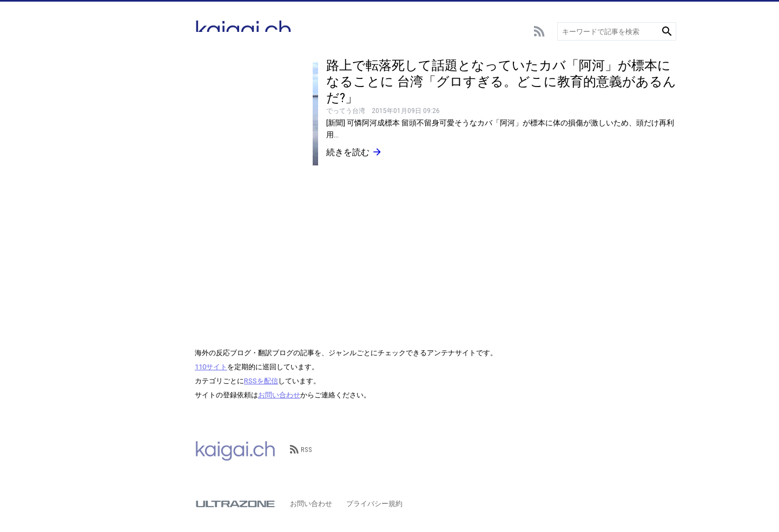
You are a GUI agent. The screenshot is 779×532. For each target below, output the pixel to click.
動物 (112, 210)
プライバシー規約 (374, 504)
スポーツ (119, 112)
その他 (115, 274)
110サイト (211, 367)
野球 (112, 96)
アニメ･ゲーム (128, 128)
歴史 (112, 258)
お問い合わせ (279, 395)
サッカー (119, 80)
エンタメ (119, 145)
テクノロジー (126, 177)
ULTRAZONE (235, 504)
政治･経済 (121, 242)
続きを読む (354, 152)
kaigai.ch (235, 450)
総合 (112, 64)
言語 (112, 193)
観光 (112, 226)
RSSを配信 (261, 381)
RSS (301, 450)
